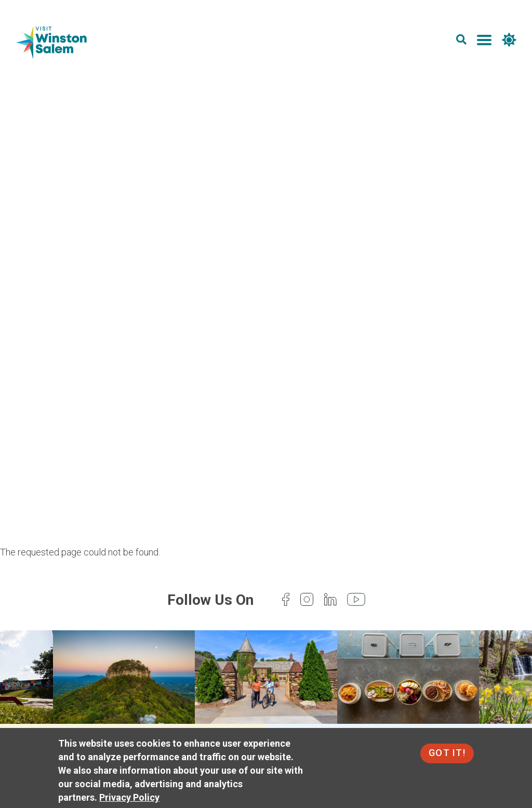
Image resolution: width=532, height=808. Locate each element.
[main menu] (483, 42)
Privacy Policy (129, 797)
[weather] (508, 42)
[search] (460, 42)
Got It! (447, 753)
